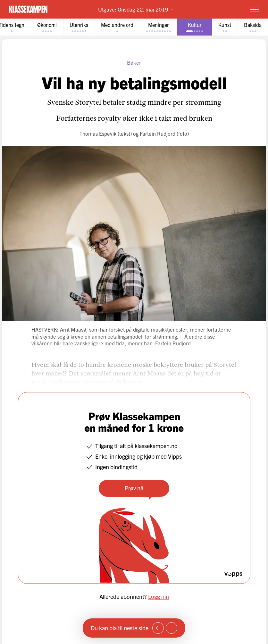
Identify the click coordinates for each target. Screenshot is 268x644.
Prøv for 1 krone (217, 9)
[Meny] (255, 9)
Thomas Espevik (98, 133)
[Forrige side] (158, 628)
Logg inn (159, 596)
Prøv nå (134, 488)
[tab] (47, 27)
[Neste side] (172, 628)
